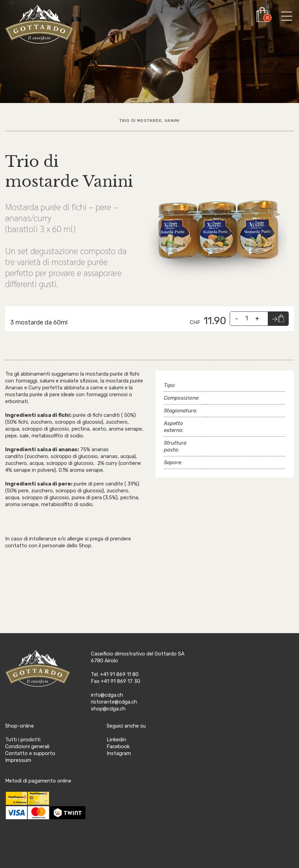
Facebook (118, 746)
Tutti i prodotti (23, 740)
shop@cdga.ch (108, 709)
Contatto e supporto (30, 753)
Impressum (18, 760)
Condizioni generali (27, 746)
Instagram (119, 753)
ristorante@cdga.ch (114, 702)
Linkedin (116, 740)
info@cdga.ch (107, 695)
